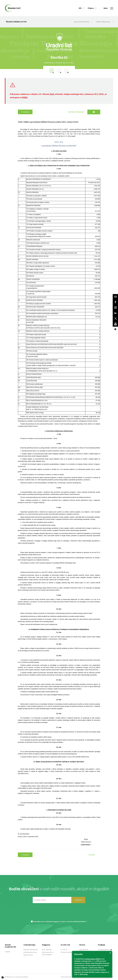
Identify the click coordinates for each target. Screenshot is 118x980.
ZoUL (52, 94)
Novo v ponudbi (47, 950)
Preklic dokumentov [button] (105, 22)
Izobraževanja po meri (30, 952)
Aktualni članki (84, 950)
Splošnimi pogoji (52, 921)
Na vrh (92, 855)
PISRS (25, 97)
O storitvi (64, 950)
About (109, 950)
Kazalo (25, 112)
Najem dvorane (28, 955)
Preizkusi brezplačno (67, 952)
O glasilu (7, 952)
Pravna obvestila (66, 977)
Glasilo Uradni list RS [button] (83, 22)
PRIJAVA (78, 900)
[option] (59, 57)
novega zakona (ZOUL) (93, 959)
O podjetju (101, 950)
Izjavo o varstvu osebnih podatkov (73, 921)
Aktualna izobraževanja (31, 950)
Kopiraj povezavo (76, 112)
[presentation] (59, 913)
